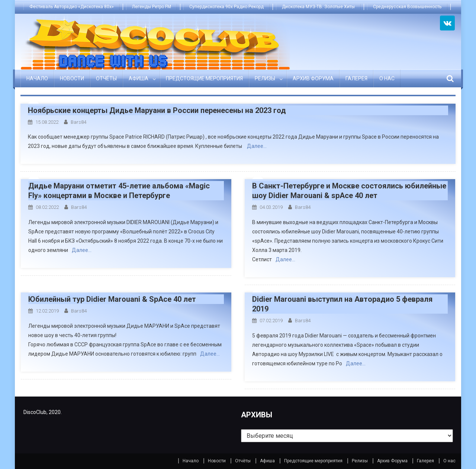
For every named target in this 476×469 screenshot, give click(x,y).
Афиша (139, 78)
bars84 (78, 122)
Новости (72, 78)
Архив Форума (313, 78)
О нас (387, 78)
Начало (37, 78)
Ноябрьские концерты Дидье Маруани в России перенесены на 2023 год (157, 110)
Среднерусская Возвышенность (407, 7)
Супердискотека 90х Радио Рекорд (226, 7)
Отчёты (106, 78)
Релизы (265, 78)
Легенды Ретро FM (152, 7)
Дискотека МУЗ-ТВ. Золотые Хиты (318, 7)
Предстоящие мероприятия (204, 78)
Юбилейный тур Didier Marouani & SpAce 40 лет (112, 299)
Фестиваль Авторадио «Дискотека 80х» (72, 7)
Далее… (257, 146)
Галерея (356, 78)
